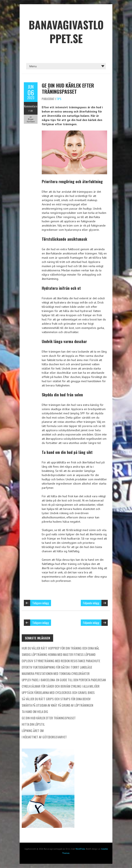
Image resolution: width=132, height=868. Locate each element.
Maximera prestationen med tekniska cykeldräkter (56, 673)
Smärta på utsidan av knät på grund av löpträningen (57, 705)
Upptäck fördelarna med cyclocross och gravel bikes (58, 692)
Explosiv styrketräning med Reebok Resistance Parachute (61, 661)
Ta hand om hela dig (35, 711)
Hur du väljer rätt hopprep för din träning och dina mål (61, 648)
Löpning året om (33, 731)
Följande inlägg (91, 603)
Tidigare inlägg (41, 603)
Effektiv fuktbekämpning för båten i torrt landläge (57, 667)
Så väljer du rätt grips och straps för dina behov (56, 699)
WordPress (80, 849)
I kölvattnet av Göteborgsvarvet (44, 737)
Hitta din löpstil (33, 724)
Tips (59, 99)
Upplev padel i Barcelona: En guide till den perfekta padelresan (64, 680)
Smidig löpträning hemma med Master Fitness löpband (59, 654)
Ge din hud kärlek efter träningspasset (68, 88)
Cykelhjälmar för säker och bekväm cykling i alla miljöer (61, 686)
